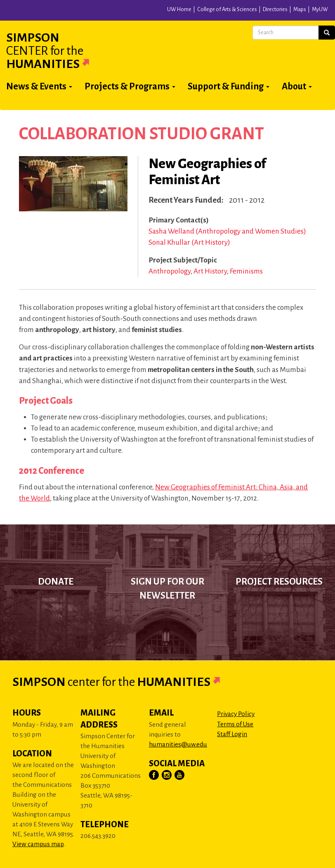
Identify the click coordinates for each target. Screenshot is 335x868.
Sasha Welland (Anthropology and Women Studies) (227, 231)
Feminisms (246, 271)
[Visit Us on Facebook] (154, 775)
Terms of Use (235, 724)
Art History (210, 271)
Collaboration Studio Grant (142, 134)
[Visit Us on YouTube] (180, 775)
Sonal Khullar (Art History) (189, 242)
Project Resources (279, 582)
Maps (300, 9)
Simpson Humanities (58, 51)
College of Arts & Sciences (227, 9)
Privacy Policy (236, 714)
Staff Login (232, 734)
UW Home (179, 9)
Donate (56, 582)
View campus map (38, 844)
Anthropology (170, 271)
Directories (275, 9)
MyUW (320, 9)
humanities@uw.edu (178, 744)
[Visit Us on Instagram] (167, 775)
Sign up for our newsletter (167, 589)
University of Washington (94, 12)
